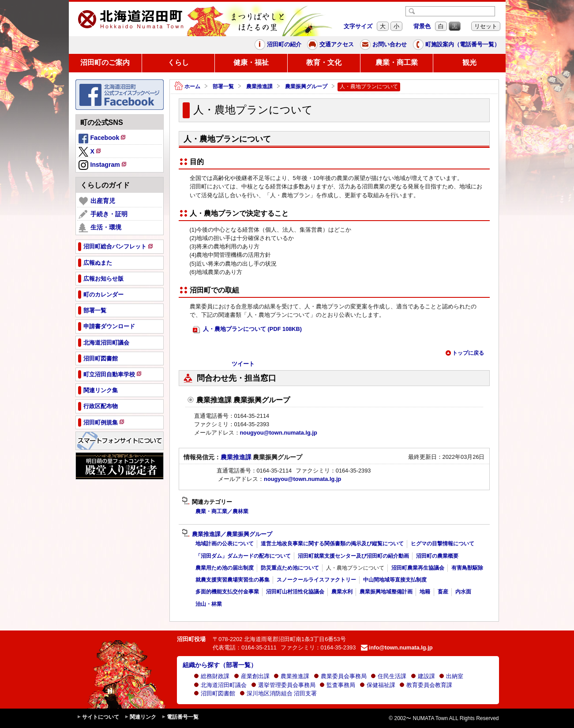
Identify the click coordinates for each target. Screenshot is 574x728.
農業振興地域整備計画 (386, 592)
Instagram (103, 165)
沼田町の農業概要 (437, 556)
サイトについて (98, 717)
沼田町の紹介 (278, 45)
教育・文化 (324, 62)
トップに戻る (465, 353)
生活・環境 (100, 228)
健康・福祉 (251, 62)
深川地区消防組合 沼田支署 (278, 693)
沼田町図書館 (214, 693)
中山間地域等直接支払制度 (395, 580)
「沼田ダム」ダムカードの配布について (243, 556)
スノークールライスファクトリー (316, 580)
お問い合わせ (383, 45)
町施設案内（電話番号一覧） (456, 45)
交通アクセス (330, 45)
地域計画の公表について (225, 544)
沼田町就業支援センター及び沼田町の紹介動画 (353, 556)
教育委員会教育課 (426, 685)
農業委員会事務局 (340, 676)
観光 (469, 62)
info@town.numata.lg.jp (397, 647)
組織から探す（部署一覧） (220, 665)
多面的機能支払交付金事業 (227, 592)
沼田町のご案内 (105, 62)
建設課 (423, 676)
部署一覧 (223, 86)
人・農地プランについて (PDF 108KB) (248, 329)
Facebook (103, 139)
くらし (178, 62)
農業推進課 (259, 86)
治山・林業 (209, 604)
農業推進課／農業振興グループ (227, 534)
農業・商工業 (397, 62)
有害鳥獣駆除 (467, 568)
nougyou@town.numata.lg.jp (279, 433)
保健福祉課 (377, 685)
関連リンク (140, 717)
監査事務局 (337, 685)
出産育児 (97, 201)
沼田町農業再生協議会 (418, 568)
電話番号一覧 (180, 717)
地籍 (425, 592)
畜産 (443, 592)
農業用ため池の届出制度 (225, 568)
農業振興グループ (306, 86)
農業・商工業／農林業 (222, 511)
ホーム (187, 87)
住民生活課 (388, 676)
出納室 (451, 676)
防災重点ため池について (290, 568)
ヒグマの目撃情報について (443, 544)
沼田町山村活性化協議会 (295, 592)
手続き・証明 (103, 214)
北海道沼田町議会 (220, 685)
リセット (486, 26)
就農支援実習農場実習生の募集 (233, 580)
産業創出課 (252, 676)
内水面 (463, 592)
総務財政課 (212, 676)
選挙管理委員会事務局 (283, 685)
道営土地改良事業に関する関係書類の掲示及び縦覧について (332, 544)
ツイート (243, 364)
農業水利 (342, 592)
